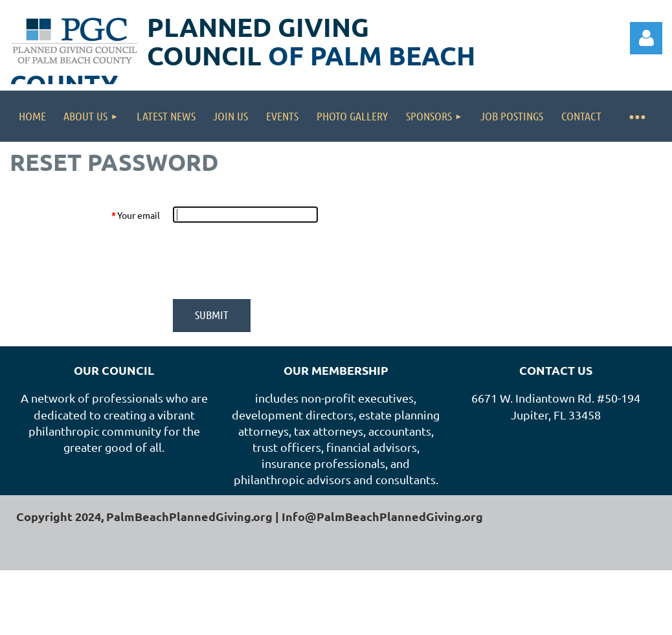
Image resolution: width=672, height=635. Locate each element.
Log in (646, 38)
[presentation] (271, 261)
